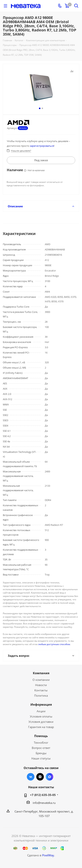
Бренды (41, 753)
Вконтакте (31, 777)
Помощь (41, 736)
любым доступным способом (54, 644)
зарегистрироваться (42, 146)
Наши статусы (41, 758)
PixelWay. (48, 855)
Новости (41, 685)
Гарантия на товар (41, 727)
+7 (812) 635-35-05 (43, 795)
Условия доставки (41, 722)
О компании (41, 680)
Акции (41, 711)
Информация (41, 705)
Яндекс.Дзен (40, 777)
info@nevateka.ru (44, 803)
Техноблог (41, 743)
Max (50, 777)
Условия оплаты (41, 716)
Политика (41, 695)
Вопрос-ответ (41, 748)
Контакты (41, 690)
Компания (41, 673)
